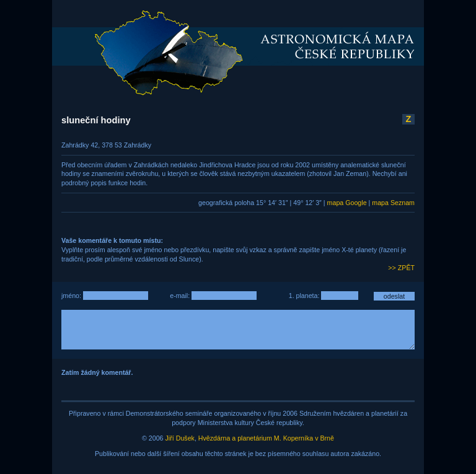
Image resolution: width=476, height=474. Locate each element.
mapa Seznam (393, 203)
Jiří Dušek (180, 438)
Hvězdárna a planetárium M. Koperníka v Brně (266, 438)
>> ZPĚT (401, 268)
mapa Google (347, 203)
